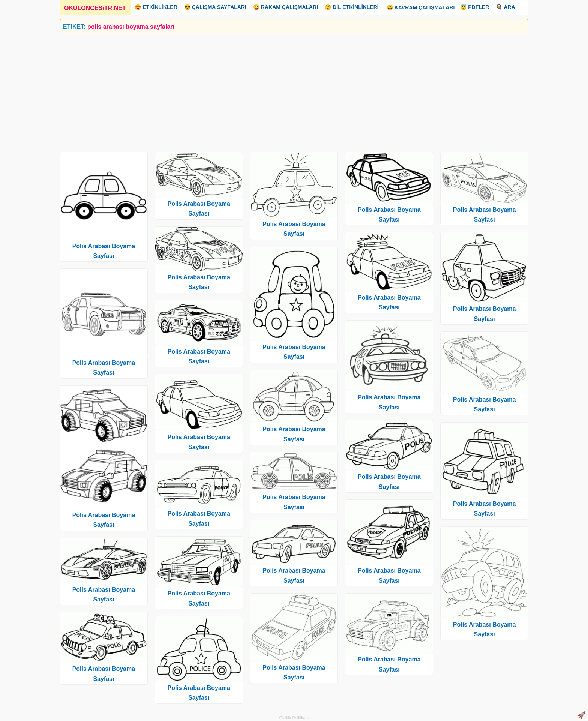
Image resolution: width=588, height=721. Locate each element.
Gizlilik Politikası (294, 718)
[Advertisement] (285, 90)
